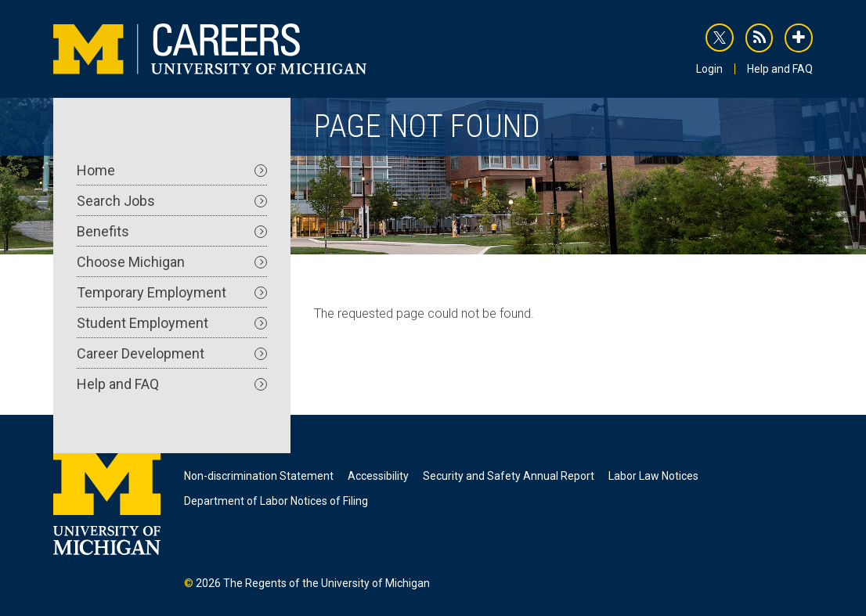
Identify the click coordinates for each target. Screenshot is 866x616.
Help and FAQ (780, 69)
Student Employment (172, 323)
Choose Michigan (172, 262)
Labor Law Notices (653, 476)
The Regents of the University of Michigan (327, 583)
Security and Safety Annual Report (509, 476)
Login (709, 69)
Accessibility (378, 476)
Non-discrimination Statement (259, 476)
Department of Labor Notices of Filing (276, 501)
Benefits (172, 231)
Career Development (172, 353)
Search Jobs (172, 201)
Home (172, 170)
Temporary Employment (172, 292)
